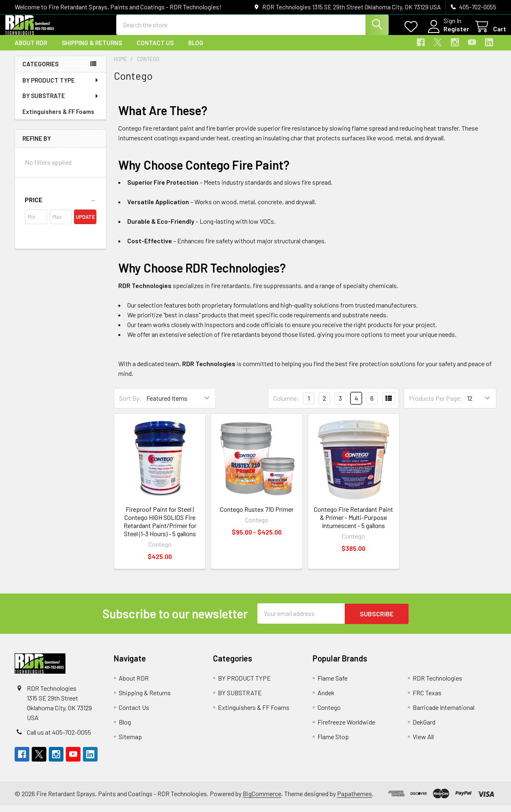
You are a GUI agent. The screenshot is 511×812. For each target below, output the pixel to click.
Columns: (286, 405)
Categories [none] (40, 71)
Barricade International (444, 714)
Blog (196, 50)
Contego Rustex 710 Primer (257, 516)
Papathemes (354, 800)
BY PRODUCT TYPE (61, 87)
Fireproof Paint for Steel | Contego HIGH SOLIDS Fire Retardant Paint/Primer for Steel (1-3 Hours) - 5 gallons (160, 528)
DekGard (424, 728)
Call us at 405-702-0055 (59, 739)
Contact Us (155, 50)
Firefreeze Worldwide (346, 728)
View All (423, 743)
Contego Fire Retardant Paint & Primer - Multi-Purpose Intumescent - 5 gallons (353, 524)
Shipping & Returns (92, 50)
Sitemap (130, 743)
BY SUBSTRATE (61, 103)
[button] (61, 207)
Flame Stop (333, 743)
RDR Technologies (437, 684)
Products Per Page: (436, 405)
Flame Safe (333, 684)
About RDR (31, 50)
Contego (329, 714)
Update (85, 224)
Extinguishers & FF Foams (58, 119)
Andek (326, 699)
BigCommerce (262, 800)
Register (447, 34)
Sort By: (130, 405)
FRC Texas (427, 699)
